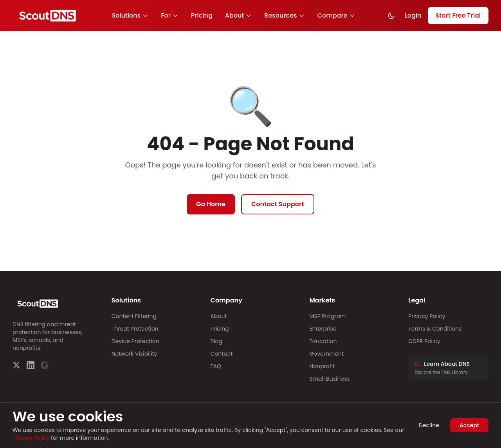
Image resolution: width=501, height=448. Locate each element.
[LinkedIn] (31, 365)
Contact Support (278, 204)
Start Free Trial (458, 15)
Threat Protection (135, 329)
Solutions (130, 15)
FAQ (216, 366)
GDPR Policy (424, 341)
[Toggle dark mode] (391, 16)
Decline (429, 425)
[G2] (45, 365)
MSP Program (327, 316)
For (170, 15)
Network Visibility (134, 354)
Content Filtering (134, 316)
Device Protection (135, 341)
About (239, 15)
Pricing (202, 15)
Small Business (329, 379)
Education (323, 341)
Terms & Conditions (435, 329)
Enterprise (323, 329)
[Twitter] (16, 365)
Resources (284, 15)
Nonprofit (322, 366)
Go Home (211, 204)
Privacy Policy (427, 316)
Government (326, 354)
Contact (222, 354)
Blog (216, 341)
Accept (469, 425)
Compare (336, 15)
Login (413, 15)
